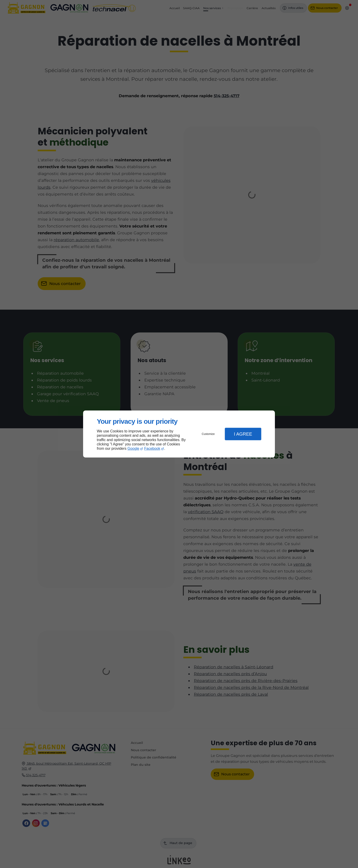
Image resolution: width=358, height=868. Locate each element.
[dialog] (179, 434)
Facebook (152, 448)
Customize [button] (208, 434)
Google (133, 448)
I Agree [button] (243, 434)
